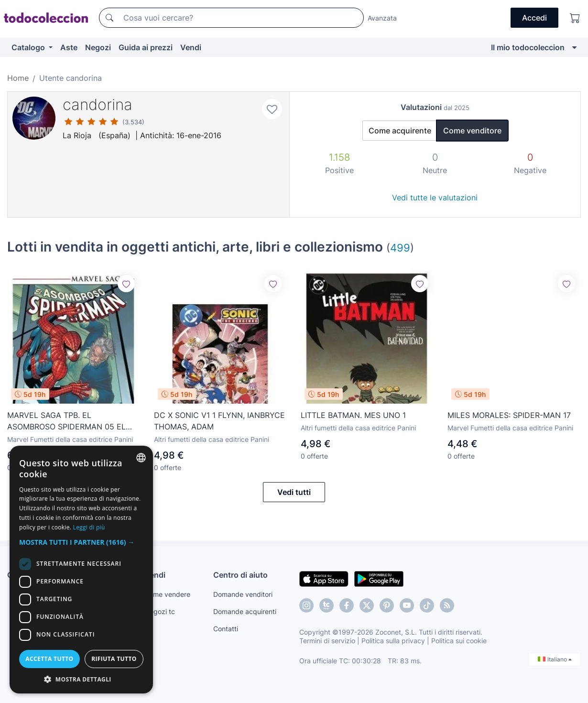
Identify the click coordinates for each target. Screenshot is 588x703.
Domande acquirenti (245, 611)
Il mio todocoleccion (528, 47)
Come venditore (472, 131)
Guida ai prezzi (146, 47)
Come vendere (167, 594)
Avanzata (382, 18)
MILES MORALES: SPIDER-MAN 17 (509, 415)
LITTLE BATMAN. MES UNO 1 (353, 415)
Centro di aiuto (240, 575)
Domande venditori (243, 594)
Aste (69, 47)
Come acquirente (400, 131)
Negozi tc (160, 611)
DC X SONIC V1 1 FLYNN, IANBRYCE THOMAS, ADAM (219, 421)
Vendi (191, 47)
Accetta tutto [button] (49, 659)
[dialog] (81, 570)
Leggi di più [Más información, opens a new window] (89, 527)
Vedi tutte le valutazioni (435, 198)
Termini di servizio (327, 641)
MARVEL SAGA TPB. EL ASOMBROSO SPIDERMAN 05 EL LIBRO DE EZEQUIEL (66, 421)
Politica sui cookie (459, 641)
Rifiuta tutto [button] (114, 659)
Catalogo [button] (29, 47)
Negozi (98, 47)
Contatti (226, 629)
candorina (98, 104)
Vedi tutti (294, 492)
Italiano (555, 659)
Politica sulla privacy (393, 641)
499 (400, 247)
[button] (81, 542)
